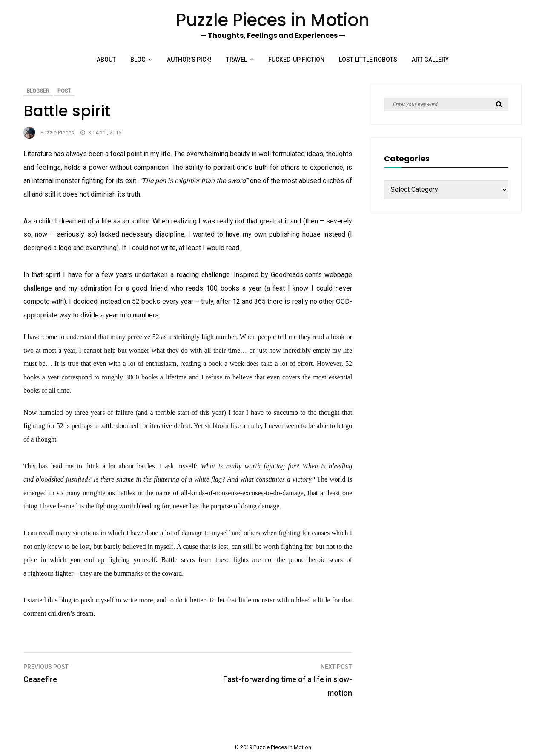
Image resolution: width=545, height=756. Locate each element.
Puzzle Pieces (57, 133)
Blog (138, 60)
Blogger (38, 91)
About (106, 60)
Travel (237, 60)
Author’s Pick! (189, 60)
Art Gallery (430, 60)
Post (64, 91)
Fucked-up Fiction (296, 60)
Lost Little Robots (368, 60)
